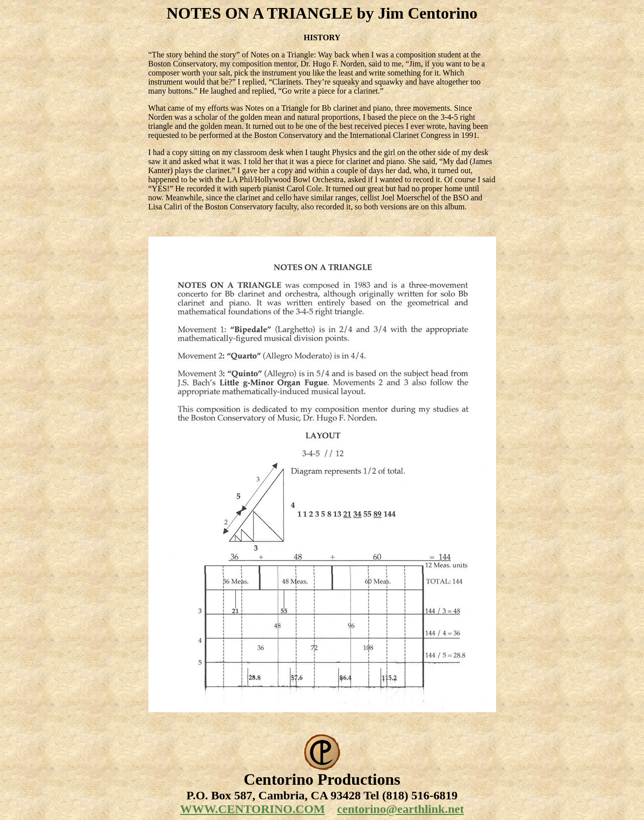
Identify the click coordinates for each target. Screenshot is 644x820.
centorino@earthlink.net (400, 809)
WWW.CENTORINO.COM (253, 809)
